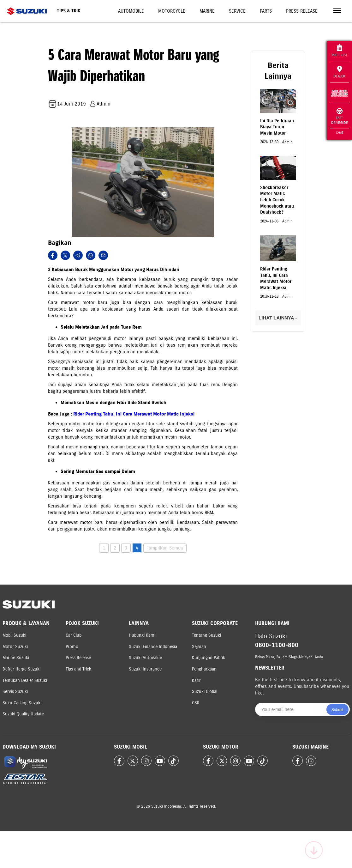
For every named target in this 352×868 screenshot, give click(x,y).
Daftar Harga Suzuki (21, 669)
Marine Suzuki (16, 658)
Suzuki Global (205, 692)
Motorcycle (172, 11)
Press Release (302, 11)
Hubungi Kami (142, 635)
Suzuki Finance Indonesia (153, 647)
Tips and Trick (78, 669)
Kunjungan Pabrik (209, 658)
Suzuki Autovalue (145, 658)
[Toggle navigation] (337, 11)
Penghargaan (204, 669)
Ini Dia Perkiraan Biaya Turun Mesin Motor (277, 127)
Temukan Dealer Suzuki (25, 680)
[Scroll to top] (314, 850)
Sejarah (199, 647)
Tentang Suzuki (206, 635)
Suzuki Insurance (145, 669)
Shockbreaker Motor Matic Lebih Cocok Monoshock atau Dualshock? (277, 200)
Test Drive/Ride (340, 116)
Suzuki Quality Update (23, 714)
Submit (337, 710)
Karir (196, 680)
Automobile (131, 11)
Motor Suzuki (15, 647)
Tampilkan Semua (165, 548)
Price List (340, 51)
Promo (72, 647)
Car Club (74, 635)
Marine (207, 11)
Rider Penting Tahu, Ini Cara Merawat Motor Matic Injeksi (134, 414)
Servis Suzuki (15, 692)
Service (237, 11)
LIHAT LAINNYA (278, 318)
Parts (266, 11)
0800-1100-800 (277, 645)
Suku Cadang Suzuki (22, 703)
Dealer (339, 72)
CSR (196, 703)
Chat (340, 133)
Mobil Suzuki (14, 635)
